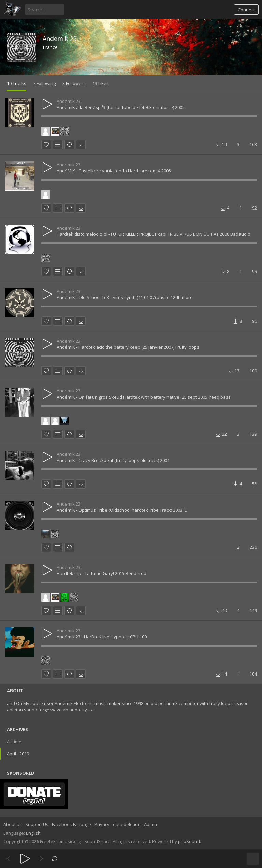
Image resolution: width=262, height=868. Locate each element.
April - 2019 (18, 754)
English (33, 833)
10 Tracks (17, 83)
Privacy (102, 824)
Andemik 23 (60, 38)
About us (13, 824)
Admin (150, 824)
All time (14, 742)
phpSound (189, 841)
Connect (246, 10)
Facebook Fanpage (71, 824)
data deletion (127, 824)
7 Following (44, 83)
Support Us (37, 824)
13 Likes (101, 83)
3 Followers (74, 83)
